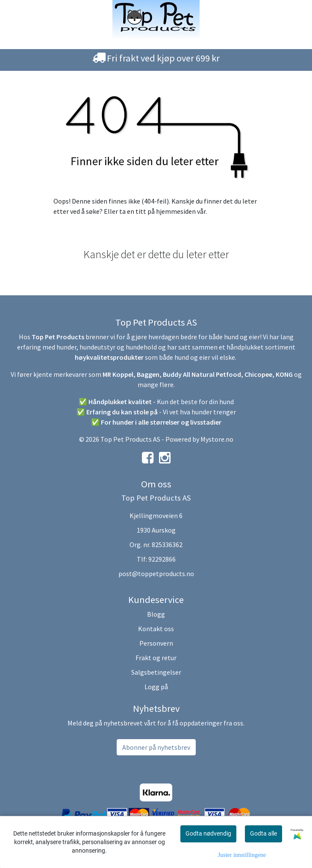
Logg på (156, 687)
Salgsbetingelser (156, 672)
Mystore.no (217, 439)
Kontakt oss (156, 629)
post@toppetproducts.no (156, 574)
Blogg (156, 614)
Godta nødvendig (208, 833)
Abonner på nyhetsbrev (156, 747)
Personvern (156, 643)
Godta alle (263, 833)
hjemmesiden (176, 211)
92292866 (162, 559)
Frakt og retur (156, 658)
